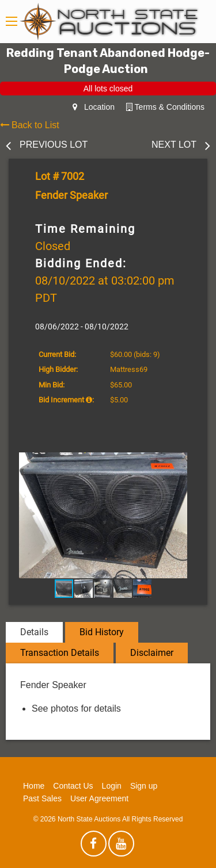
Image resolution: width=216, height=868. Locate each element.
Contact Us (73, 786)
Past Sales (42, 798)
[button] (187, 463)
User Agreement (99, 798)
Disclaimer (152, 653)
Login (112, 786)
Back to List (30, 125)
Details (34, 632)
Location (94, 107)
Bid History (102, 632)
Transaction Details (60, 653)
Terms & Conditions (165, 107)
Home (34, 786)
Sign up (144, 786)
